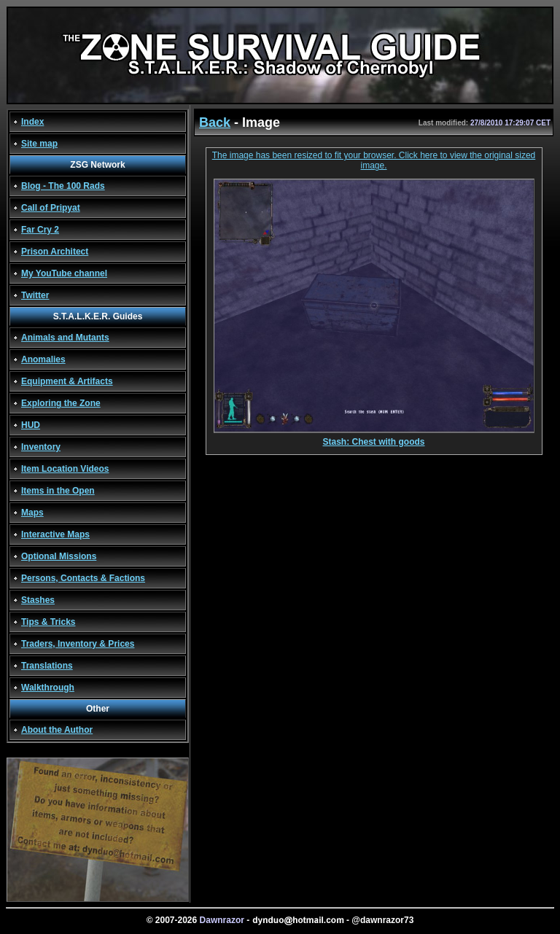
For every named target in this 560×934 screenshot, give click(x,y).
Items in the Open (58, 491)
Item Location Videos (65, 469)
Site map (39, 144)
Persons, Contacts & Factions (83, 578)
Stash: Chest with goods (374, 438)
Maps (32, 513)
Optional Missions (59, 556)
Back (215, 122)
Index (32, 122)
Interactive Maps (55, 534)
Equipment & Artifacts (67, 381)
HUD (31, 425)
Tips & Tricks (48, 622)
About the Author (57, 730)
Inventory (41, 447)
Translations (47, 666)
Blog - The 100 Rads (63, 186)
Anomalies (43, 359)
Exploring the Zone (61, 403)
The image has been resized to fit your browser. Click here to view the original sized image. (374, 160)
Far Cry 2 (40, 230)
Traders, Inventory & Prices (78, 644)
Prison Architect (55, 252)
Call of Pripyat (51, 208)
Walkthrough (48, 688)
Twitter (35, 295)
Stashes (38, 600)
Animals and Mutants (65, 338)
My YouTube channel (64, 273)
